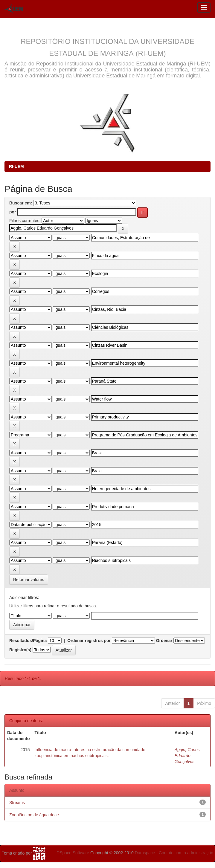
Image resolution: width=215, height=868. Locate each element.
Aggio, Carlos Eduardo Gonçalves (187, 756)
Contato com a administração (186, 853)
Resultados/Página (28, 641)
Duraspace (145, 853)
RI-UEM (16, 166)
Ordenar (164, 641)
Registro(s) (20, 650)
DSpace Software (73, 853)
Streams (17, 803)
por (13, 212)
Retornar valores (29, 580)
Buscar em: (21, 203)
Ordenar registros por (89, 641)
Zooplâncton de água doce (34, 815)
